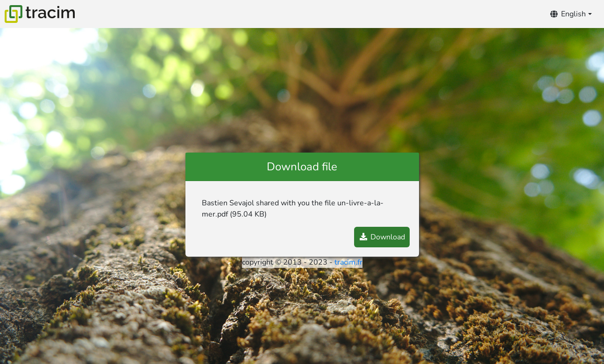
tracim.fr (348, 262)
